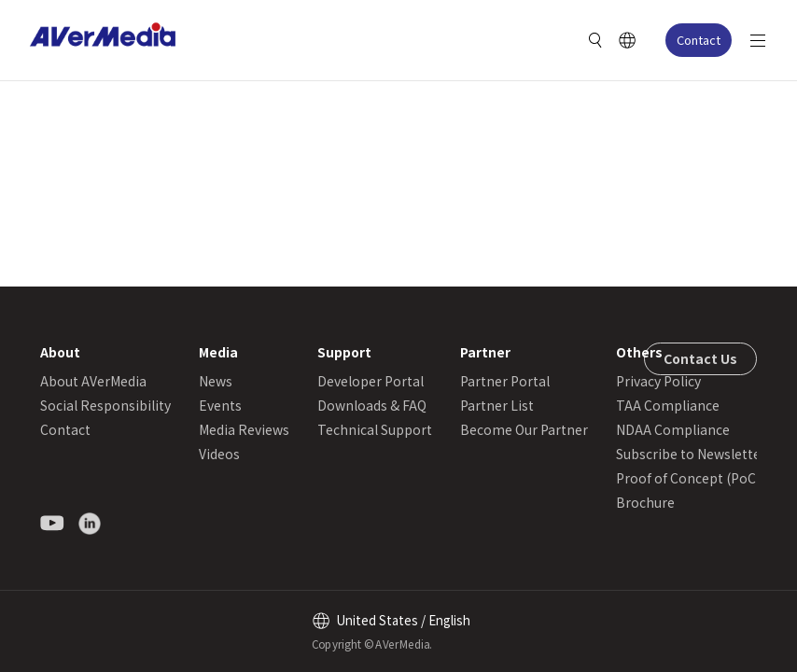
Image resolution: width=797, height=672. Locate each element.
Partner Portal (505, 381)
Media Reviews (244, 429)
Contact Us (700, 358)
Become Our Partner (524, 429)
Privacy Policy (658, 381)
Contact (699, 40)
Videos (219, 454)
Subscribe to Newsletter (691, 454)
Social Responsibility (105, 405)
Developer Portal (371, 381)
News (216, 381)
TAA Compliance (668, 405)
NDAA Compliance (673, 429)
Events (220, 405)
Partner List (497, 405)
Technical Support (375, 429)
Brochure (645, 502)
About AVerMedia (93, 381)
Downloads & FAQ (372, 405)
